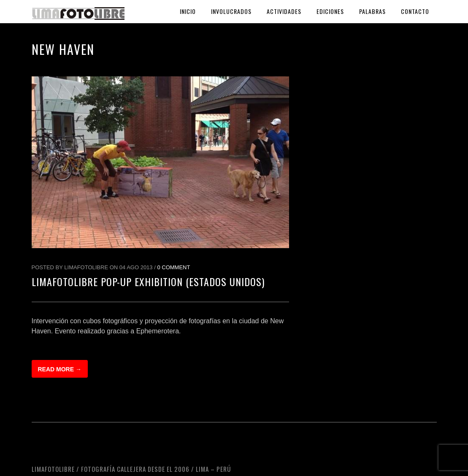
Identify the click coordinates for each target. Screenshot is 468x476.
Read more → (60, 369)
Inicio (188, 11)
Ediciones (330, 11)
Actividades (284, 11)
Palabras (372, 11)
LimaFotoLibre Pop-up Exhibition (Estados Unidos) (148, 281)
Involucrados (231, 11)
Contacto (415, 11)
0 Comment (173, 267)
